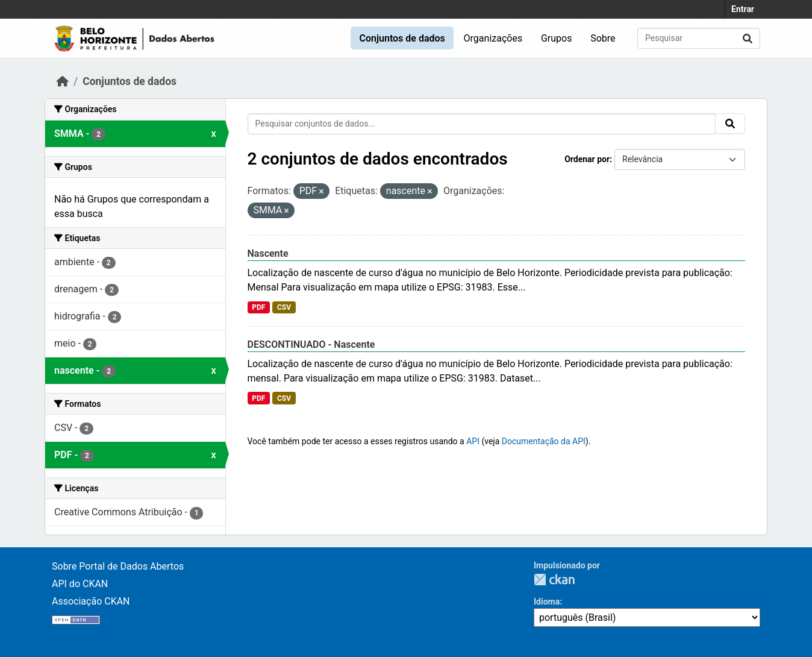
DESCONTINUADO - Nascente (311, 344)
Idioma (547, 602)
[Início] (63, 81)
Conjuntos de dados (402, 38)
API (473, 441)
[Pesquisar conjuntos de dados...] (699, 38)
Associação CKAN (91, 601)
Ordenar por (587, 159)
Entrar (743, 9)
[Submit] (748, 38)
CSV (284, 307)
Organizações (493, 38)
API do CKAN (80, 584)
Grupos (557, 38)
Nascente (268, 253)
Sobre (603, 38)
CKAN (554, 580)
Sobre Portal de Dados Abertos (118, 566)
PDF (258, 307)
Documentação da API (544, 441)
